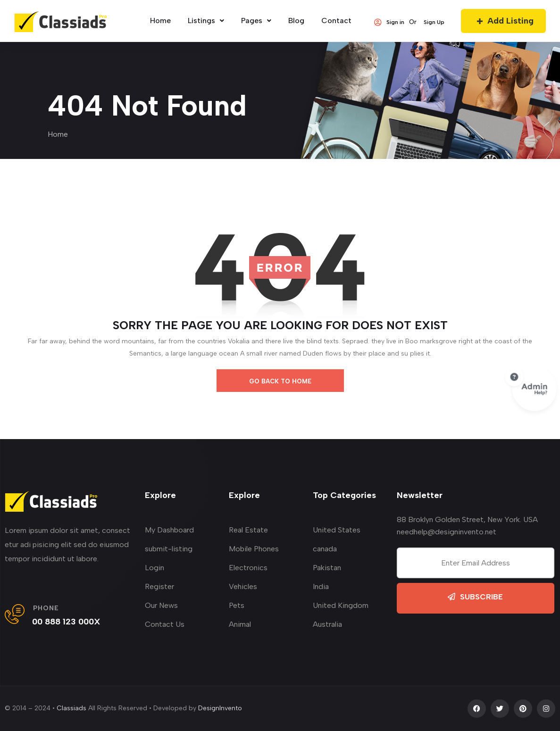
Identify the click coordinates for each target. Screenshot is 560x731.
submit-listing (169, 549)
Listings (206, 21)
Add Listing (503, 21)
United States (337, 530)
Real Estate (248, 530)
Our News (161, 605)
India (321, 586)
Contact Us (165, 624)
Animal (240, 624)
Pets (237, 605)
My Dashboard (169, 530)
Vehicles (243, 586)
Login (155, 568)
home (160, 21)
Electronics (248, 568)
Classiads (71, 708)
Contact (336, 21)
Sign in (389, 22)
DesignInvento (220, 708)
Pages (256, 21)
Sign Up (434, 22)
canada (325, 549)
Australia (327, 624)
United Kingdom (341, 605)
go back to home (280, 381)
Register (159, 586)
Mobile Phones (254, 549)
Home (58, 134)
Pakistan (327, 568)
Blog (296, 21)
